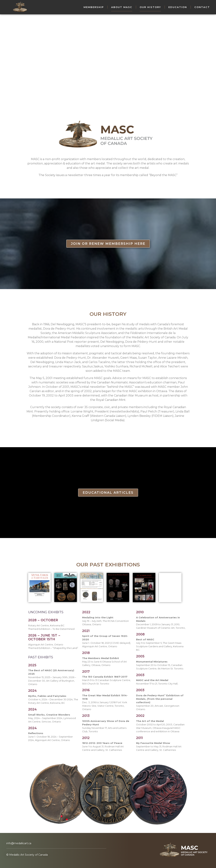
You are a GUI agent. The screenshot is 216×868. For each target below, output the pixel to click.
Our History (150, 7)
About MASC (122, 7)
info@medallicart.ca (19, 843)
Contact (202, 7)
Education (178, 7)
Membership (94, 7)
